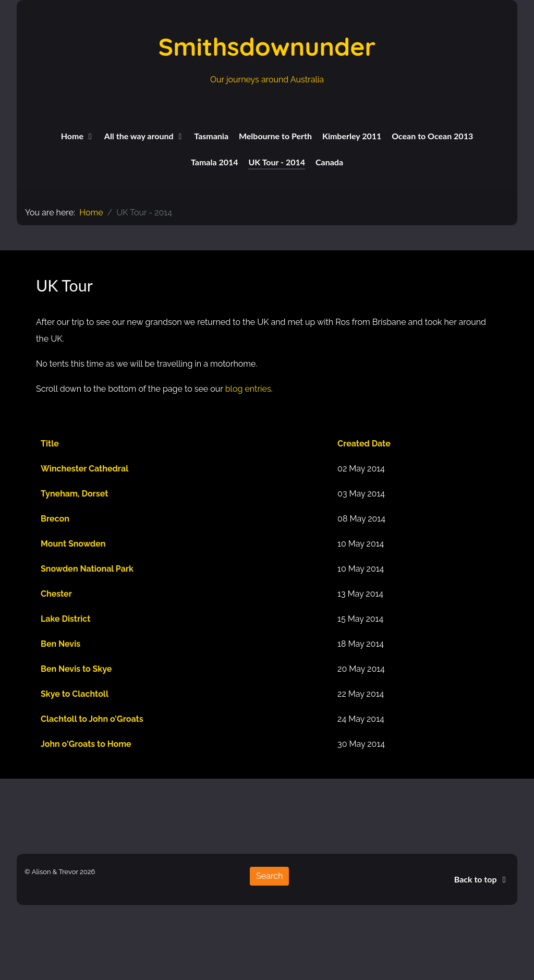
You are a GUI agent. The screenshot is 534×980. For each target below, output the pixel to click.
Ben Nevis (60, 644)
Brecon (55, 519)
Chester (56, 594)
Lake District (65, 619)
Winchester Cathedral (84, 469)
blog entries (248, 389)
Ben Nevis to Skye (76, 669)
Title (50, 444)
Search (269, 876)
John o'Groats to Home (86, 744)
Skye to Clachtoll (75, 694)
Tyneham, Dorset (74, 494)
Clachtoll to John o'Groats (92, 719)
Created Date (364, 444)
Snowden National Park (87, 569)
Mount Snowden (73, 544)
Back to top (482, 879)
